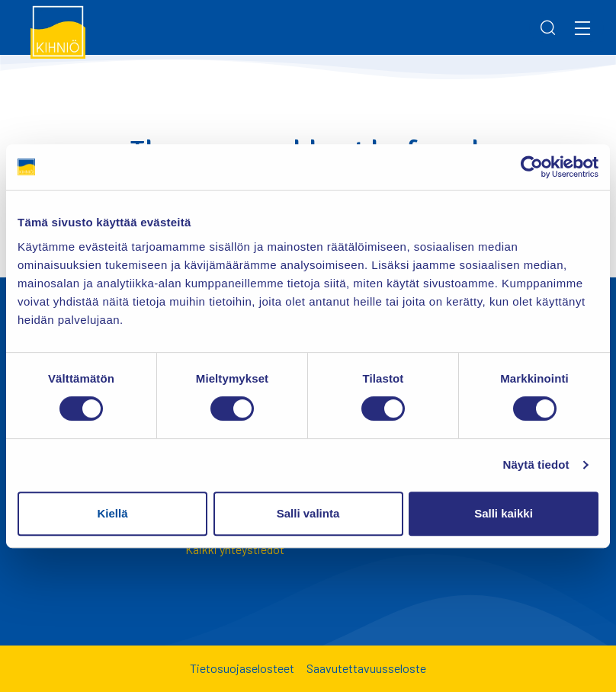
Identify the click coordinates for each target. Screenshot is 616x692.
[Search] (548, 27)
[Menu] (582, 27)
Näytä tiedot (536, 465)
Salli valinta (308, 513)
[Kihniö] (58, 31)
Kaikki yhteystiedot (235, 549)
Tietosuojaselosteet (242, 668)
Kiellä (112, 513)
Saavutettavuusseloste (366, 668)
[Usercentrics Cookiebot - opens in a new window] (532, 167)
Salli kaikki (504, 513)
